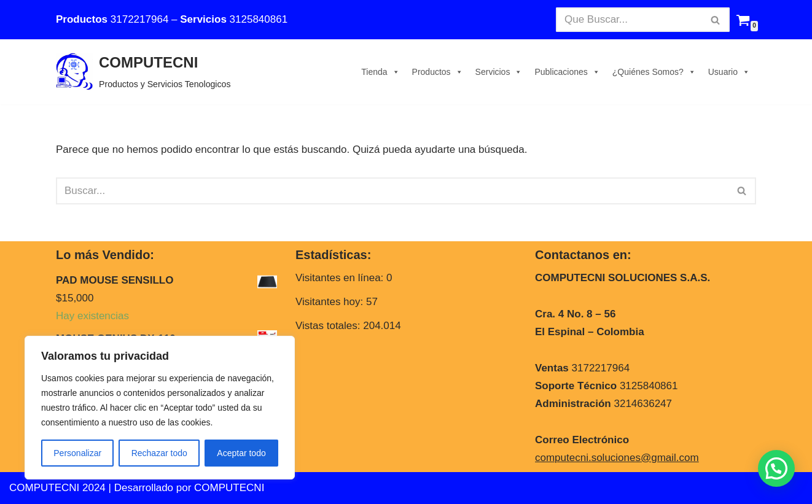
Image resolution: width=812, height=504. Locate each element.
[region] (160, 408)
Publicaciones (567, 72)
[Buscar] (629, 20)
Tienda (380, 72)
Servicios (499, 72)
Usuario (729, 72)
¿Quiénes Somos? (654, 72)
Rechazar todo (159, 453)
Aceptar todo (241, 453)
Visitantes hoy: (331, 302)
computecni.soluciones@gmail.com (617, 458)
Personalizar (77, 453)
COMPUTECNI (229, 488)
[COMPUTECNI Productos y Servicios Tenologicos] (143, 72)
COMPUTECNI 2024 (57, 488)
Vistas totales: (329, 326)
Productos (438, 72)
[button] (776, 468)
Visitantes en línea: (341, 278)
